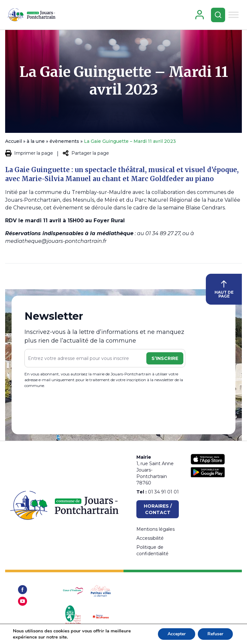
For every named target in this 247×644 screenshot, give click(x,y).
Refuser (215, 634)
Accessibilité (150, 538)
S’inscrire (165, 358)
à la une (36, 141)
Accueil (14, 141)
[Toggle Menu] (233, 15)
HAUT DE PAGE (224, 289)
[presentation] (73, 409)
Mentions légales (156, 529)
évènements (64, 141)
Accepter (177, 634)
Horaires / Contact (158, 509)
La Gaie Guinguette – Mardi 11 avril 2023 (124, 81)
